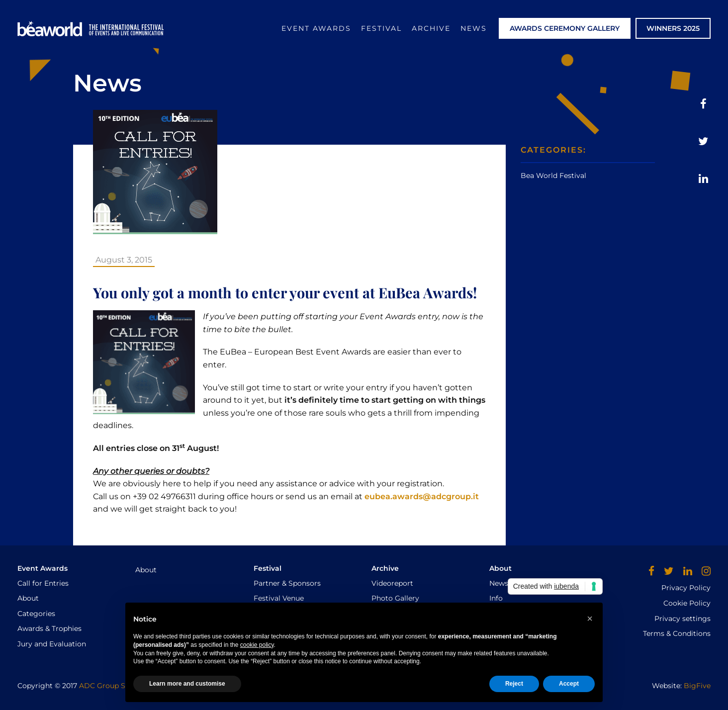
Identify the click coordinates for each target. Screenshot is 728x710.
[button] (590, 619)
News (474, 28)
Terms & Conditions (677, 633)
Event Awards (316, 28)
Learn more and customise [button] (187, 684)
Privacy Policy (686, 588)
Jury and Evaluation (52, 644)
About (28, 598)
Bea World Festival (553, 176)
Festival (381, 28)
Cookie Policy (687, 603)
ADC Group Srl (105, 686)
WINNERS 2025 (673, 28)
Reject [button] (514, 684)
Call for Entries (43, 583)
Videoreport (392, 583)
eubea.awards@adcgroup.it (422, 496)
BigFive (697, 686)
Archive (431, 28)
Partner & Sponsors (287, 583)
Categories (36, 614)
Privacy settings (682, 619)
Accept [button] (569, 684)
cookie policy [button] (257, 645)
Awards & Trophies (49, 628)
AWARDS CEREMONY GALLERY (565, 28)
